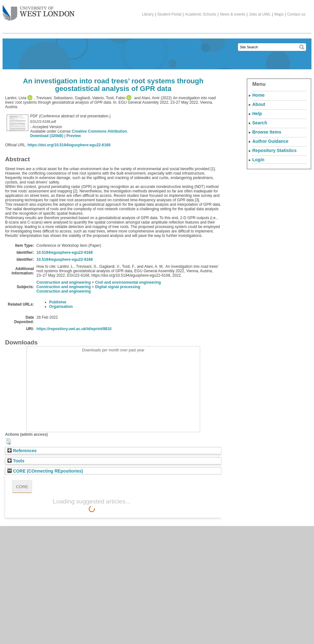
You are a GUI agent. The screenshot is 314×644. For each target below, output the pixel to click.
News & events (233, 14)
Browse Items (267, 132)
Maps (279, 14)
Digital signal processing (118, 287)
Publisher (58, 302)
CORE (22, 487)
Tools (16, 461)
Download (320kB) (47, 136)
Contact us (296, 14)
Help (257, 114)
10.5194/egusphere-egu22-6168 (65, 253)
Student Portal (169, 14)
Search (260, 123)
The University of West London (39, 10)
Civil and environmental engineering (128, 282)
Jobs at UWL (260, 14)
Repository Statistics (274, 150)
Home (258, 95)
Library (148, 14)
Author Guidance (270, 141)
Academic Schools (201, 14)
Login (258, 160)
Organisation (61, 307)
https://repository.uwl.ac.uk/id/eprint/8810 (74, 329)
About (259, 104)
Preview (74, 136)
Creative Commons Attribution (100, 131)
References (22, 451)
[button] (8, 441)
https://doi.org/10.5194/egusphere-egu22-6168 (69, 145)
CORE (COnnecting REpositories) (45, 471)
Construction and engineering (64, 282)
